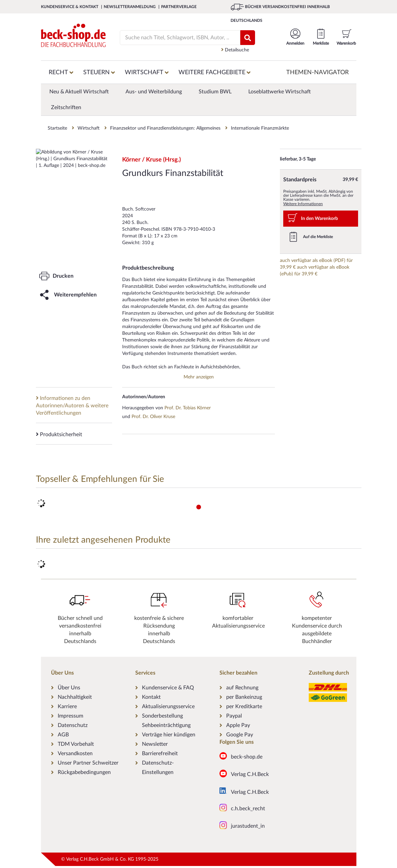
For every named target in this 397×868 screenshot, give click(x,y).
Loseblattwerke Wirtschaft (280, 92)
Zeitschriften (66, 107)
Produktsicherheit (59, 434)
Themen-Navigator (317, 73)
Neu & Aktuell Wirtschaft (79, 92)
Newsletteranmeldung (130, 7)
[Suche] (177, 38)
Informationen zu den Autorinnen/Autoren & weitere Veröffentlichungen (72, 405)
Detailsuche (235, 50)
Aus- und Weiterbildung (154, 92)
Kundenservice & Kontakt (70, 7)
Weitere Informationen (303, 204)
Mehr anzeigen (199, 377)
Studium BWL (215, 92)
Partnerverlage (179, 7)
